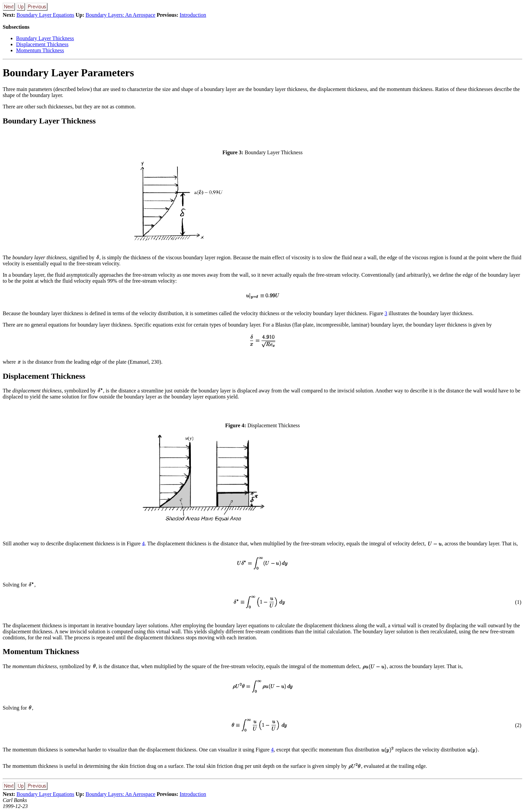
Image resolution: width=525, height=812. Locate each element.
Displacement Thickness (42, 44)
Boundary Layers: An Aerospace (121, 15)
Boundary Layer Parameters (68, 73)
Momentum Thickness (40, 50)
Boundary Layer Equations (45, 15)
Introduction (193, 15)
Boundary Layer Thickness (45, 38)
